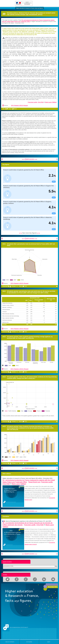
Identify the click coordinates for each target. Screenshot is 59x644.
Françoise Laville (32, 102)
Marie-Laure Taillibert (51, 102)
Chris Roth (41, 102)
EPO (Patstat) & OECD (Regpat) (19, 106)
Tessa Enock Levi (34, 482)
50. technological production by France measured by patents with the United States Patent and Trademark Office (28, 21)
